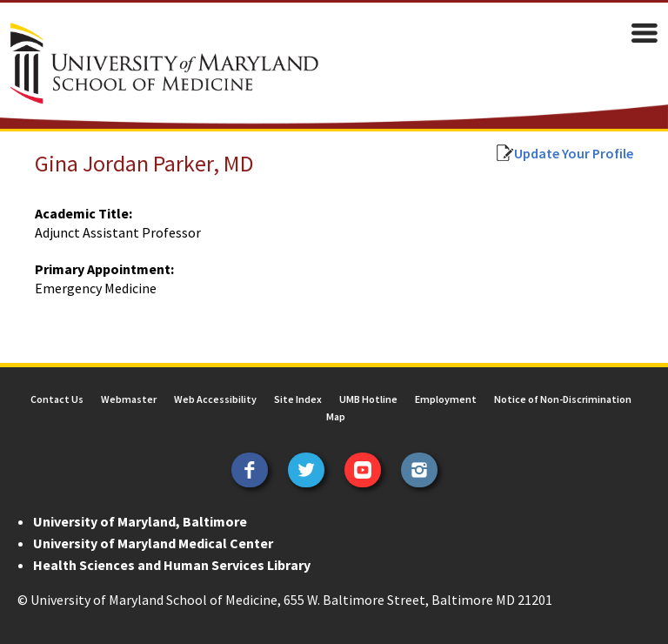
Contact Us (57, 399)
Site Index (298, 399)
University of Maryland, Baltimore (140, 521)
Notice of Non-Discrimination (563, 399)
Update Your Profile (574, 153)
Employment (446, 399)
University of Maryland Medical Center (153, 543)
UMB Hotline (368, 399)
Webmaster (129, 399)
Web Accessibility (215, 399)
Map (336, 416)
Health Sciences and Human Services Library (172, 565)
